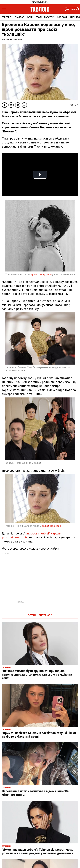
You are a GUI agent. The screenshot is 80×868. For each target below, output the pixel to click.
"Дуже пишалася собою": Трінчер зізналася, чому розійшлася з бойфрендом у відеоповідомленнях (38, 851)
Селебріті (7, 17)
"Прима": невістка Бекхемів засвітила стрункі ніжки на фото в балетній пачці (39, 735)
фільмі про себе (51, 526)
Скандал (19, 17)
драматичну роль (41, 274)
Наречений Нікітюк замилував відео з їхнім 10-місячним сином (35, 793)
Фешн (30, 17)
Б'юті (39, 17)
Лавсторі (49, 17)
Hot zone (62, 17)
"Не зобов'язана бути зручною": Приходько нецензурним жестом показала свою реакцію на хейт (37, 675)
